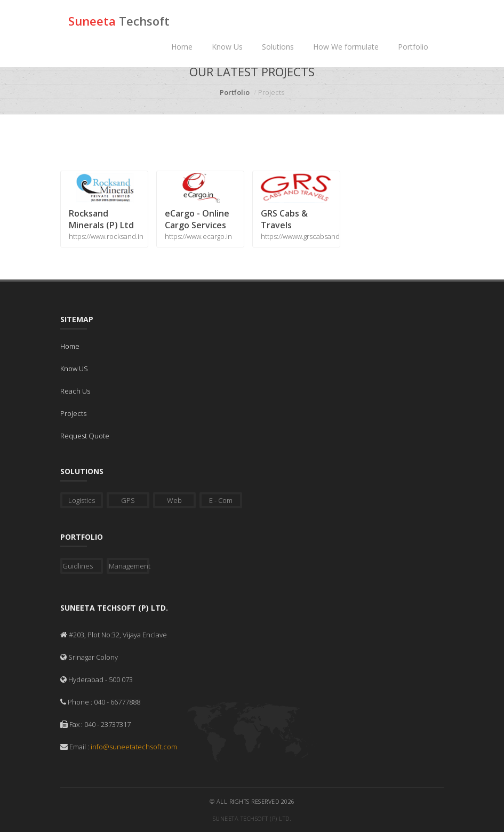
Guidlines (78, 566)
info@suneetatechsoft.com (134, 747)
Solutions (278, 47)
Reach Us (75, 391)
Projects (73, 413)
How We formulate (346, 47)
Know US (74, 369)
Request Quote (85, 436)
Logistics (82, 500)
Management (129, 566)
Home (182, 47)
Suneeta (119, 21)
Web (174, 500)
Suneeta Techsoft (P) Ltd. (252, 818)
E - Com (221, 500)
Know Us (227, 47)
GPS (128, 500)
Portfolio (413, 47)
